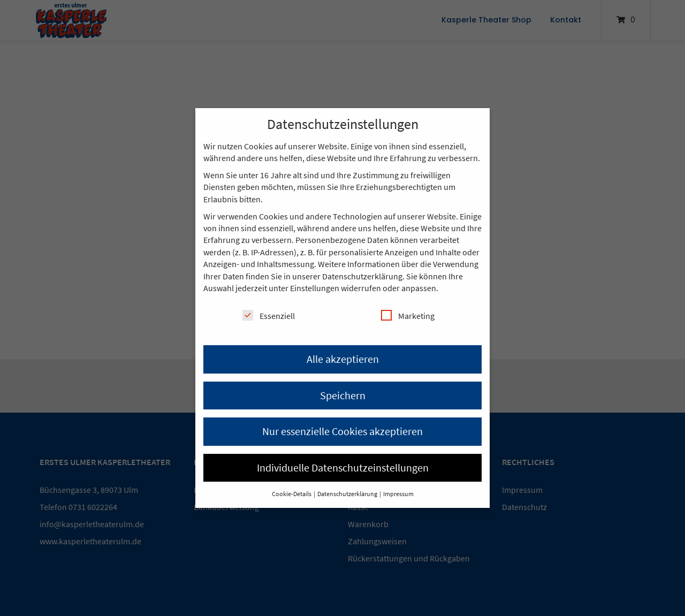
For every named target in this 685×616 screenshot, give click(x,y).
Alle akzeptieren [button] (343, 359)
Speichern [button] (343, 395)
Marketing (408, 315)
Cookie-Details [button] (292, 494)
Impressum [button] (398, 494)
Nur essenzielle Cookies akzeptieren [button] (342, 431)
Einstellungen (315, 288)
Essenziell (269, 315)
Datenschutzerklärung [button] (348, 494)
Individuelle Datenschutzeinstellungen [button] (343, 467)
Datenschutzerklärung (362, 276)
